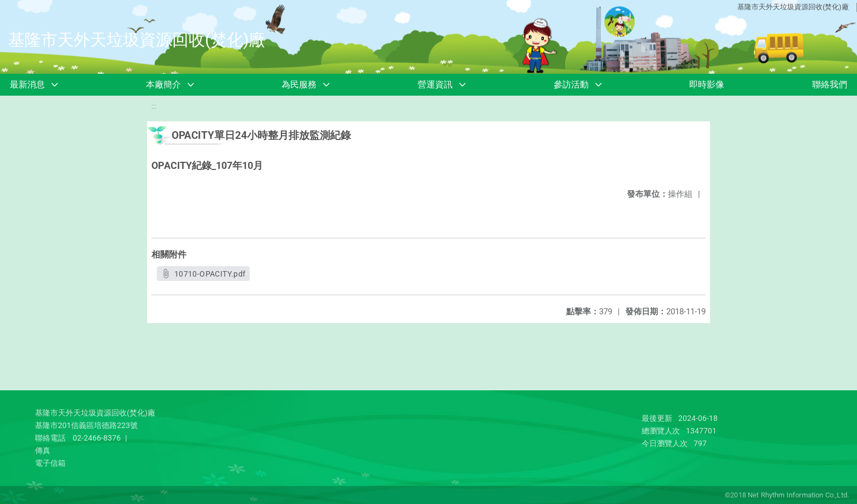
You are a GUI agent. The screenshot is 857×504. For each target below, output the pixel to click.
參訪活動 (571, 84)
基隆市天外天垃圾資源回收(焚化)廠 (793, 7)
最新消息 (27, 84)
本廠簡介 (163, 84)
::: (154, 106)
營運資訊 (435, 84)
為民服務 (299, 84)
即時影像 (707, 84)
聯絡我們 (830, 84)
